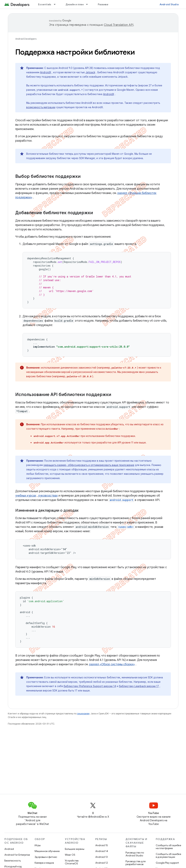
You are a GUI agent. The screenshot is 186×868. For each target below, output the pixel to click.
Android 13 (101, 857)
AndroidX (46, 72)
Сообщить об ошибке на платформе (168, 847)
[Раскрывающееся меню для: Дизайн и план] (89, 4)
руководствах (48, 496)
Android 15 (102, 845)
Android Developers (26, 39)
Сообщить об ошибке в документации (168, 855)
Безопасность (13, 861)
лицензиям (83, 714)
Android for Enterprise (17, 855)
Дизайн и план (75, 4)
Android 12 (102, 863)
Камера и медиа (44, 863)
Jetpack (90, 72)
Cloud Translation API (119, 25)
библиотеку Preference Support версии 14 (90, 686)
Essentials (45, 4)
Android (9, 849)
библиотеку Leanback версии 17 (139, 686)
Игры (38, 845)
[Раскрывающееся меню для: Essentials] (56, 4)
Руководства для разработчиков (136, 863)
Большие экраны (75, 849)
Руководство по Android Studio (135, 854)
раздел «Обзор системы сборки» (112, 664)
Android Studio (169, 4)
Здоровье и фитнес (46, 857)
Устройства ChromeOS (72, 862)
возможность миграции (41, 107)
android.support (121, 500)
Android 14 (102, 851)
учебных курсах (26, 496)
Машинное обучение (47, 851)
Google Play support (167, 863)
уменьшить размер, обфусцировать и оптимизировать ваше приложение (89, 465)
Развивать (104, 4)
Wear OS (70, 855)
